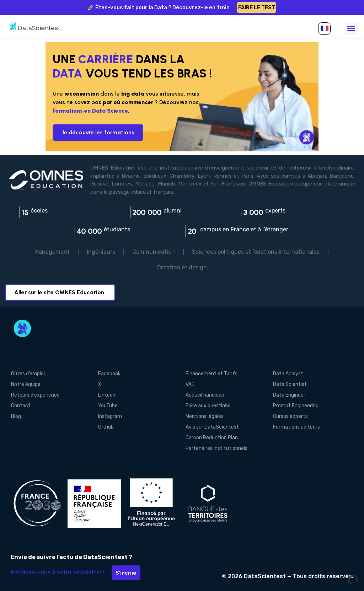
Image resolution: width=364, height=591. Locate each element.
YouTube (108, 406)
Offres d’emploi (28, 374)
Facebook (109, 374)
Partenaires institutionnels (216, 448)
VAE (190, 384)
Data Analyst (288, 374)
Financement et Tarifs (212, 374)
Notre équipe (25, 384)
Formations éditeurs (296, 427)
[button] (324, 29)
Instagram (110, 416)
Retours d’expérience (35, 395)
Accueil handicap (205, 395)
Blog (16, 416)
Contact (20, 406)
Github (106, 427)
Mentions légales (205, 416)
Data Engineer (289, 395)
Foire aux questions (208, 406)
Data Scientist (290, 384)
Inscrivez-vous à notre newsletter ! (58, 572)
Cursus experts (290, 416)
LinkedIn (107, 395)
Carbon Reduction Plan (212, 438)
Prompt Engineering (296, 406)
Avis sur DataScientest (212, 427)
